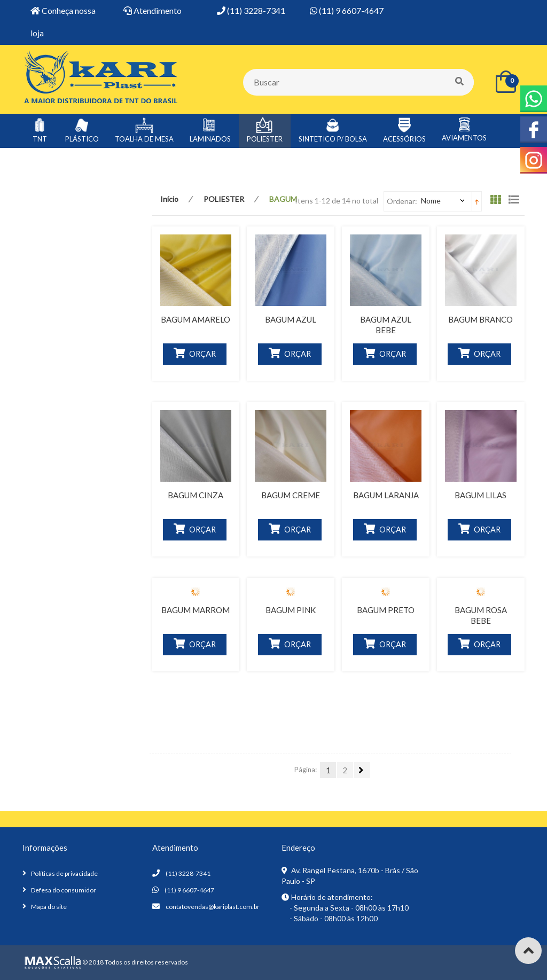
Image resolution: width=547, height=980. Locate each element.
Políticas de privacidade (64, 873)
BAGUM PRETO (386, 610)
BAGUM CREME (291, 495)
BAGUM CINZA (196, 495)
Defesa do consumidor (64, 890)
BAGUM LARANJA (386, 495)
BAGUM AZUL (291, 319)
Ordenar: (402, 201)
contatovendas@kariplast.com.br (213, 907)
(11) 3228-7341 (188, 873)
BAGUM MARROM (196, 610)
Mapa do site (49, 907)
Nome (431, 201)
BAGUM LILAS (480, 495)
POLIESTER (224, 199)
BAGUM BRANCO (480, 319)
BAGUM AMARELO (196, 319)
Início (169, 199)
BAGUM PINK (291, 610)
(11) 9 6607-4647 (189, 890)
